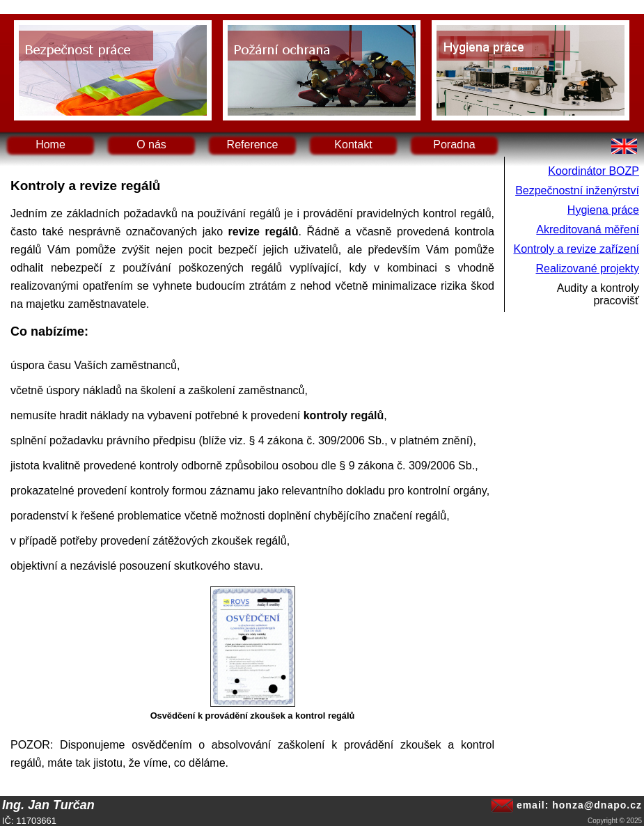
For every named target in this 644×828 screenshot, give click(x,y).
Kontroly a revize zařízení (576, 249)
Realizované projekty (587, 268)
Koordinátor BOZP (594, 171)
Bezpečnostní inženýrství (577, 190)
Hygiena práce (603, 210)
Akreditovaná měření (588, 229)
